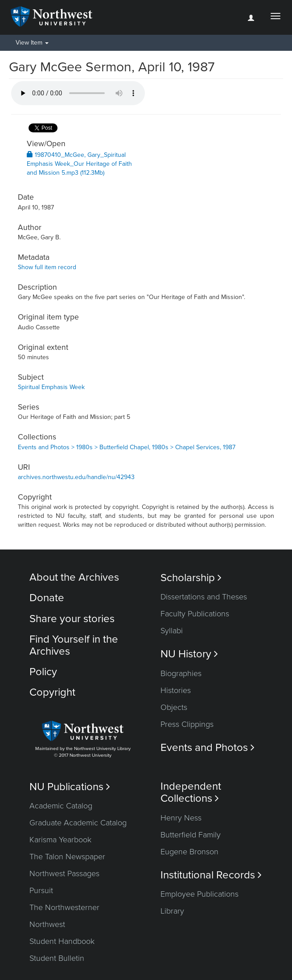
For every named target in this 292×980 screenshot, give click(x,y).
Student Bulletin (57, 958)
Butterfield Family (191, 835)
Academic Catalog (61, 806)
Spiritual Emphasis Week (51, 387)
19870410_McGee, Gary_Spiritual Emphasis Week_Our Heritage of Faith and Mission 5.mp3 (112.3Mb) (79, 164)
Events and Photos (208, 748)
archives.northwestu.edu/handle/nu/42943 (76, 477)
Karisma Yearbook (60, 840)
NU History (189, 654)
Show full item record (47, 267)
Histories (176, 690)
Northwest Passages (64, 873)
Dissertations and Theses (204, 597)
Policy (43, 672)
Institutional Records (211, 875)
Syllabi (172, 631)
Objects (174, 707)
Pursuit (41, 890)
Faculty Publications (195, 614)
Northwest (47, 924)
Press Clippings (187, 724)
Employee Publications (199, 894)
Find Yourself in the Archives (74, 645)
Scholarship (191, 578)
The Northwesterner (64, 907)
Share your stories (72, 619)
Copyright (52, 692)
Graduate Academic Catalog (78, 823)
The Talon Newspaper (67, 857)
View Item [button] (32, 43)
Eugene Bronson (189, 852)
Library (172, 911)
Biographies (181, 673)
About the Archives (74, 577)
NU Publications (70, 787)
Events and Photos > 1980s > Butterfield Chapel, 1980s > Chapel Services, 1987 (127, 447)
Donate (47, 598)
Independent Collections (191, 792)
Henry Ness (181, 818)
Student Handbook (62, 941)
